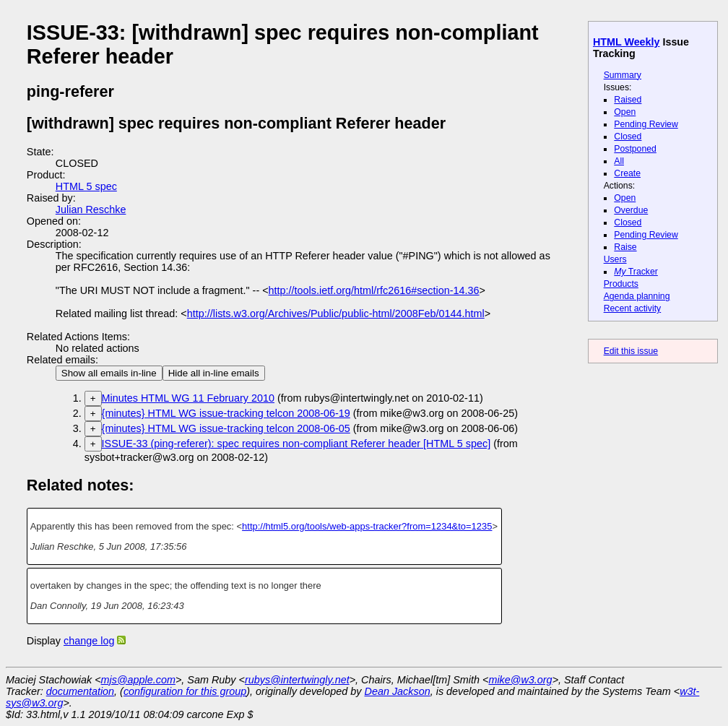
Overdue (631, 210)
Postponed (635, 149)
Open (625, 112)
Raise (625, 247)
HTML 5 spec (86, 186)
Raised (628, 100)
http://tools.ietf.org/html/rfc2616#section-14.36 (374, 290)
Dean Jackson (398, 691)
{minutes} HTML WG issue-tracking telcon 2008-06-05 (226, 428)
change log (89, 641)
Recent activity (633, 308)
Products (621, 284)
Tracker (636, 272)
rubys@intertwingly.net (297, 680)
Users (615, 259)
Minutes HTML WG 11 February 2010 (188, 398)
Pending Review (646, 124)
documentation (80, 691)
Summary (623, 75)
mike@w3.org (520, 680)
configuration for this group (185, 691)
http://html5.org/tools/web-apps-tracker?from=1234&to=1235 (367, 526)
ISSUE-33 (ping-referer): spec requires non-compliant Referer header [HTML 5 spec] (296, 444)
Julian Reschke (91, 209)
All (619, 161)
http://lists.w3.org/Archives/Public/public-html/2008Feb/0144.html (336, 314)
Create (627, 173)
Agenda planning (637, 296)
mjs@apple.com (138, 680)
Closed (628, 137)
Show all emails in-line (109, 373)
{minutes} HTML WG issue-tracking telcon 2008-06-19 (226, 413)
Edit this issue (631, 351)
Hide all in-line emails (214, 373)
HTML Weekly (627, 42)
